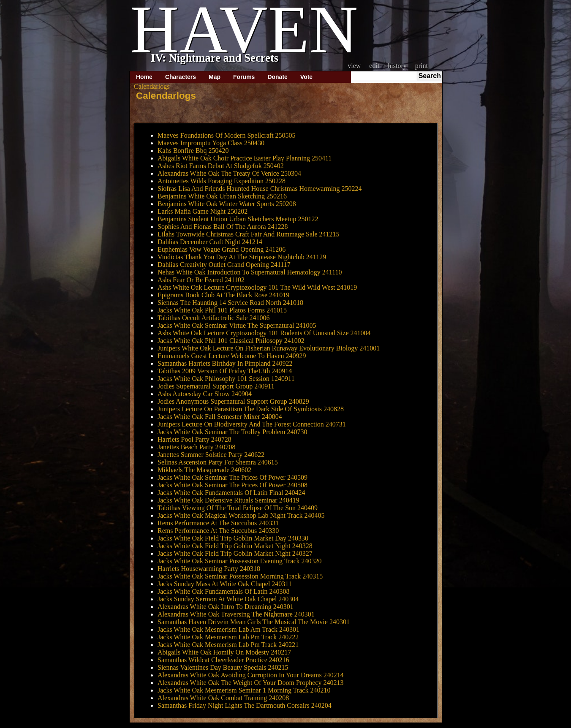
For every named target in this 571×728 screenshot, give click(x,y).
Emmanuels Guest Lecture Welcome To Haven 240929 (232, 356)
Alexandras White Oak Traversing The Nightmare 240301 (236, 614)
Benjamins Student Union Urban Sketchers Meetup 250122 (238, 219)
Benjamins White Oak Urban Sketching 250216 (222, 196)
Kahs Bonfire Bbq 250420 (193, 151)
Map (215, 77)
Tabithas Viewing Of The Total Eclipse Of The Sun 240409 (238, 508)
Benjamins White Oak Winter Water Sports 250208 (227, 204)
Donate (277, 77)
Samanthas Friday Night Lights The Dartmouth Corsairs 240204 (245, 705)
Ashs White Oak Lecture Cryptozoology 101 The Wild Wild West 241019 (257, 287)
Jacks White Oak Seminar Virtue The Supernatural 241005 (237, 325)
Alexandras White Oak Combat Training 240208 (223, 698)
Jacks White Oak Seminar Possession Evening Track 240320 (240, 561)
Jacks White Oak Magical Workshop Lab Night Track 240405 (241, 515)
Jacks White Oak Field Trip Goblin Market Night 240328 (235, 546)
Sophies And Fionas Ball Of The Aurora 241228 (223, 227)
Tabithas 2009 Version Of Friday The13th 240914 (225, 371)
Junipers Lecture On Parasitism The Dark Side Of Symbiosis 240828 (251, 409)
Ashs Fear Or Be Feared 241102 (201, 280)
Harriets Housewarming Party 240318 (209, 569)
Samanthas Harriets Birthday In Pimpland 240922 (225, 363)
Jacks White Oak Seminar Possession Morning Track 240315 (240, 576)
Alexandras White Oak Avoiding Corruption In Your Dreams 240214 (251, 675)
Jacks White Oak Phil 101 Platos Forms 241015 (222, 310)
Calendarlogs (166, 96)
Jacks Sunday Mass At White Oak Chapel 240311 (225, 584)
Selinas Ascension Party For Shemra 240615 (218, 462)
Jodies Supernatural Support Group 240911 (216, 386)
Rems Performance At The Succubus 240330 (218, 531)
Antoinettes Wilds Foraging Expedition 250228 (222, 181)
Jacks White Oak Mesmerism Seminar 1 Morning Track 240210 (244, 690)
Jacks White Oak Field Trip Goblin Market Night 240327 (235, 553)
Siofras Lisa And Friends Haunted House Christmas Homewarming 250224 (260, 189)
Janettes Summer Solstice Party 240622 (211, 455)
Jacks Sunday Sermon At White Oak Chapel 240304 (228, 599)
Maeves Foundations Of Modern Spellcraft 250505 (227, 135)
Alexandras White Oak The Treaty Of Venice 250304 (229, 173)
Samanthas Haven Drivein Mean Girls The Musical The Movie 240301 (254, 622)
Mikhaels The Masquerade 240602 (204, 470)
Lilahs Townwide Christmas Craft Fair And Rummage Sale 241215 (249, 234)
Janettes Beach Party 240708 (196, 447)
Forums (244, 77)
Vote (306, 77)
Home (144, 77)
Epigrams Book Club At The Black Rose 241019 (223, 295)
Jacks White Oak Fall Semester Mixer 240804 (220, 417)
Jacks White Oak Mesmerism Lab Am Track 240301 (228, 629)
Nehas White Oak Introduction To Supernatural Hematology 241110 (250, 272)
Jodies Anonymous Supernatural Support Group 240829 (233, 401)
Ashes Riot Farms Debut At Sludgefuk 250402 (221, 166)
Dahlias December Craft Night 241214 (210, 242)
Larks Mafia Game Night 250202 (203, 211)
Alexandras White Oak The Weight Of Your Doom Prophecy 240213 (250, 683)
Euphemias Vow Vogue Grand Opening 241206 (222, 249)
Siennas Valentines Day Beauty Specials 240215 (223, 667)
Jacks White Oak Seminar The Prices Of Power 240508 (232, 485)
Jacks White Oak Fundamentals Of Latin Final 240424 (231, 493)
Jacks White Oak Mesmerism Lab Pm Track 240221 (228, 645)
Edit (374, 66)
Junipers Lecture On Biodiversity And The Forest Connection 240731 (252, 424)
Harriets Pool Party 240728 (194, 439)
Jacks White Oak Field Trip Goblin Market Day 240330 (233, 538)
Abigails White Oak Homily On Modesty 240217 (224, 652)
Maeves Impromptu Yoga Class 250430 (211, 143)
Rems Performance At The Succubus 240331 (218, 523)
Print (421, 66)
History (397, 66)
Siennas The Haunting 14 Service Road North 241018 (230, 303)
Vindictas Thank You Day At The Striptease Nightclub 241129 (242, 257)
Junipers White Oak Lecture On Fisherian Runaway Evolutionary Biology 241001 (269, 348)
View (354, 66)
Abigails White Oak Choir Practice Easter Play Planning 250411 (245, 158)
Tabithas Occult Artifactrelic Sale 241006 (213, 318)
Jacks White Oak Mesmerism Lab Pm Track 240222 (228, 637)
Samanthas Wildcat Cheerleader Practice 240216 (223, 660)
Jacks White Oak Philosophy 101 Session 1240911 (226, 379)
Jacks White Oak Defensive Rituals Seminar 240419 (228, 500)
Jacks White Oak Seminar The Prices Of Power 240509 (232, 477)
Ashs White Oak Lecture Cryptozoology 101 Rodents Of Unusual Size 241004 (264, 333)
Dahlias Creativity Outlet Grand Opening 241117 (224, 265)
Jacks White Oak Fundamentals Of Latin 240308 (224, 591)
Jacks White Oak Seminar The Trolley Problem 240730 (232, 432)
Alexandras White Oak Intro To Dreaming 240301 (226, 607)
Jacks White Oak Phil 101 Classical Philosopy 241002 (231, 341)
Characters (181, 77)
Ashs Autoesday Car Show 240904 (205, 394)
